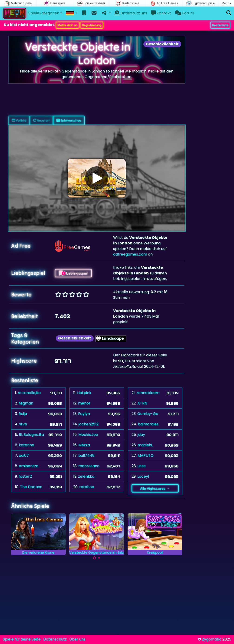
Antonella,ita (29, 393)
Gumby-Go (148, 414)
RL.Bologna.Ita (31, 435)
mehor (84, 403)
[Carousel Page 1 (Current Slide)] (94, 558)
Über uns (77, 639)
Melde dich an (68, 25)
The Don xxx (31, 487)
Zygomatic (212, 639)
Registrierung (92, 25)
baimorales (148, 424)
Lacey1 (143, 476)
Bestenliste (220, 25)
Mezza (84, 445)
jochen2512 (89, 424)
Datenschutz (55, 639)
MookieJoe (88, 435)
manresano (89, 466)
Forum (185, 13)
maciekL (145, 445)
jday (141, 435)
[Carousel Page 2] (99, 558)
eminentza (29, 466)
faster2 (25, 476)
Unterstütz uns (131, 13)
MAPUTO (146, 455)
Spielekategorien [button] (44, 13)
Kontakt (161, 13)
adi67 (24, 455)
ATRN (142, 403)
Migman (26, 403)
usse (142, 466)
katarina (26, 445)
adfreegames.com (130, 254)
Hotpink (84, 393)
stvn (23, 424)
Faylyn (84, 414)
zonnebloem (148, 393)
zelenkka (86, 476)
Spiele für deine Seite (22, 639)
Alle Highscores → (155, 488)
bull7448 (86, 455)
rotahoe (87, 487)
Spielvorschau (69, 120)
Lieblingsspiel (73, 273)
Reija (23, 414)
